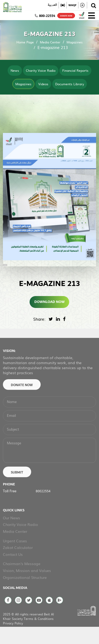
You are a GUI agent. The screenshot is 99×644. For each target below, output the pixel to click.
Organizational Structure (25, 592)
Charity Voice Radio (41, 70)
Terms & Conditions (39, 634)
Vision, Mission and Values (27, 585)
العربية (52, 5)
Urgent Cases (15, 556)
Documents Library (70, 84)
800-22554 (45, 16)
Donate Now (22, 400)
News (15, 70)
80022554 (43, 506)
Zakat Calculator (18, 562)
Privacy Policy (13, 638)
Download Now (49, 302)
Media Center (50, 42)
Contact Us (13, 569)
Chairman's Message (22, 579)
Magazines (75, 42)
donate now (66, 16)
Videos (43, 84)
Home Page (25, 42)
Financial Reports (75, 70)
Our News (11, 533)
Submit (17, 488)
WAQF (72, 5)
